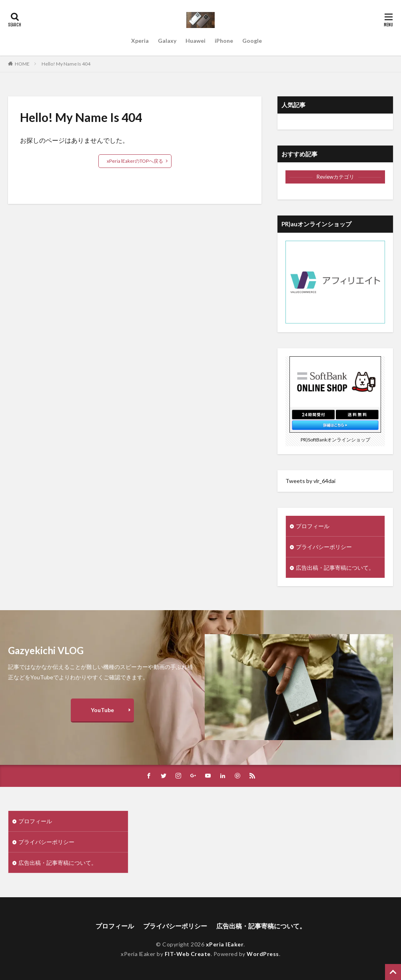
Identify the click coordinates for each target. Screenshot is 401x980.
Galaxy (167, 41)
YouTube (102, 710)
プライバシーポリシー (324, 547)
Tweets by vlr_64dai (310, 481)
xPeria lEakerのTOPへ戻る (135, 161)
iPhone (224, 41)
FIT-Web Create (188, 954)
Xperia (140, 41)
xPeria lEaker (225, 944)
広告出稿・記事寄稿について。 (335, 568)
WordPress (263, 954)
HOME (22, 64)
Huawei (196, 41)
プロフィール (313, 526)
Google (252, 41)
